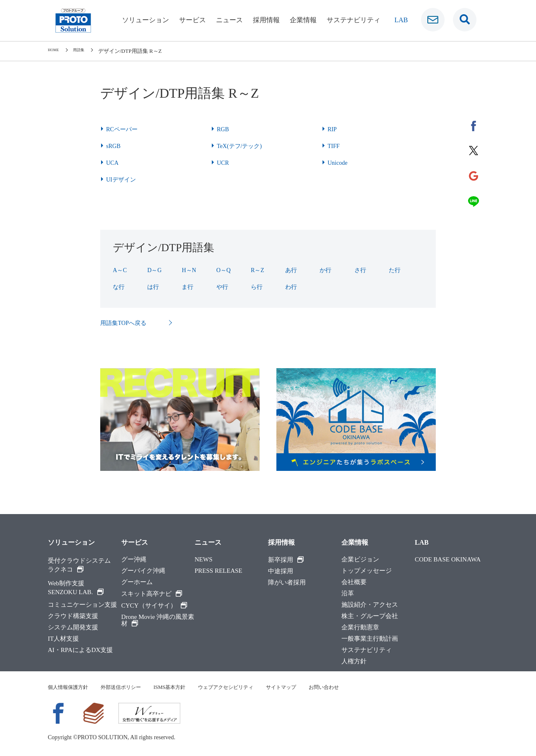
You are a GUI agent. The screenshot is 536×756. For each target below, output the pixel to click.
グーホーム (137, 583)
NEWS (204, 560)
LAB (422, 543)
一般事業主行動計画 (370, 640)
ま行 (188, 287)
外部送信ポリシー (131, 688)
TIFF (334, 146)
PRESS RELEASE (219, 572)
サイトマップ (312, 688)
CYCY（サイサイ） (154, 606)
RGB (224, 129)
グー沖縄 (134, 560)
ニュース (229, 20)
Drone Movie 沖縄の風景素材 (158, 621)
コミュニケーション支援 (82, 606)
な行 (120, 287)
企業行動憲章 (360, 628)
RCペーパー (124, 129)
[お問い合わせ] (433, 20)
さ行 (361, 270)
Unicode (339, 162)
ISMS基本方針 (186, 688)
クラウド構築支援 (73, 617)
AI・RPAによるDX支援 (80, 651)
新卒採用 (286, 561)
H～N (190, 270)
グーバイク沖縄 (143, 572)
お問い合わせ (359, 688)
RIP (333, 129)
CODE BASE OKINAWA (448, 560)
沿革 (348, 594)
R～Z (258, 270)
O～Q (225, 270)
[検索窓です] (465, 20)
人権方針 (354, 662)
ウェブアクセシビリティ (249, 688)
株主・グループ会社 (370, 617)
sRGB (114, 146)
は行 (154, 287)
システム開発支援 (73, 628)
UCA (113, 162)
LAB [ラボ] (401, 20)
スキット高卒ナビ (152, 595)
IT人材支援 (63, 640)
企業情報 (303, 20)
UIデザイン (123, 179)
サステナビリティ (354, 20)
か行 (326, 270)
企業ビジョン (360, 560)
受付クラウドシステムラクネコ (79, 566)
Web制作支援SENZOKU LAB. (76, 588)
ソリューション (146, 20)
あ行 (292, 270)
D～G (155, 270)
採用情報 (266, 20)
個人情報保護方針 (71, 688)
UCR (224, 162)
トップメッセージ (367, 572)
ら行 (258, 287)
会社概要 (354, 583)
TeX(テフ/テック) (242, 146)
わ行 (292, 287)
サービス (193, 20)
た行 (395, 270)
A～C (121, 270)
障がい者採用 (287, 583)
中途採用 (281, 572)
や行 (223, 287)
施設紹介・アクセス (370, 606)
